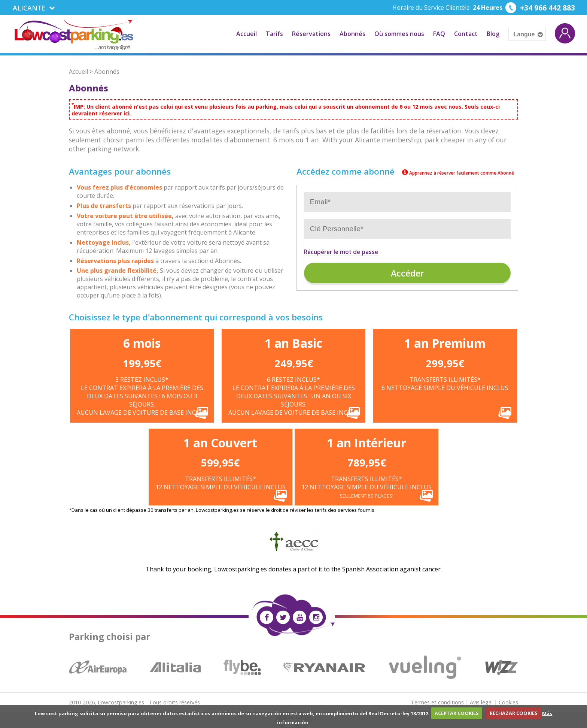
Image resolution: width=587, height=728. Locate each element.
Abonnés (352, 33)
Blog (493, 33)
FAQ (439, 33)
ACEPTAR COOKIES (457, 713)
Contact (466, 33)
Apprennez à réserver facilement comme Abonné (457, 173)
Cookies (508, 702)
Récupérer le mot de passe (341, 251)
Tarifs (274, 33)
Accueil (247, 33)
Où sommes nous (399, 33)
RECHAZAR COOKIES (514, 713)
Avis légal (481, 702)
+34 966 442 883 (546, 8)
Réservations (311, 33)
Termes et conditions (437, 702)
